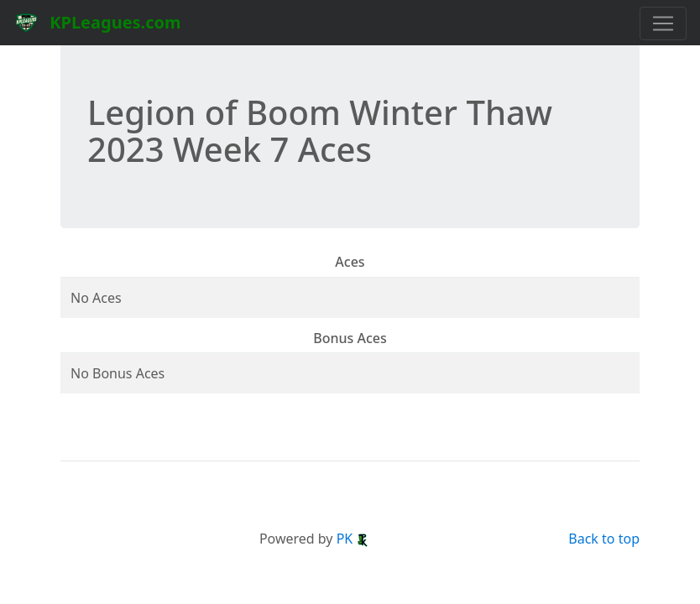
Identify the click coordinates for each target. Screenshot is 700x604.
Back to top (604, 539)
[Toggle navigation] (663, 23)
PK (353, 539)
